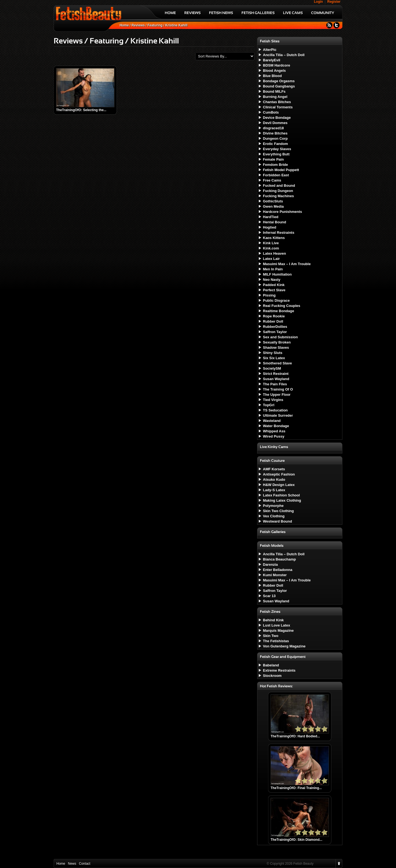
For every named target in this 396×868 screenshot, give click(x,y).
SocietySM (272, 368)
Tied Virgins (273, 400)
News (72, 864)
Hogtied (269, 227)
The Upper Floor (277, 395)
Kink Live (271, 243)
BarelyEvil (272, 60)
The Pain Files (275, 384)
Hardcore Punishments (282, 212)
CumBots (271, 112)
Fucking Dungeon (278, 191)
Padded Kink (274, 285)
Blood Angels (274, 71)
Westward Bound (277, 521)
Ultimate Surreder (278, 415)
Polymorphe (273, 506)
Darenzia (270, 565)
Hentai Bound (275, 222)
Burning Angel (275, 97)
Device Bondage (277, 118)
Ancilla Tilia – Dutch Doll (284, 55)
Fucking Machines (278, 196)
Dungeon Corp (275, 138)
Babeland (271, 665)
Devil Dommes (275, 123)
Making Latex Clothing (282, 500)
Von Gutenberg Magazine (284, 646)
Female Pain (273, 159)
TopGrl (269, 405)
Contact (85, 864)
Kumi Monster (275, 575)
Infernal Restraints (279, 233)
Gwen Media (273, 206)
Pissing (269, 295)
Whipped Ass (274, 431)
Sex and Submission (280, 337)
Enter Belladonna (278, 570)
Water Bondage (276, 426)
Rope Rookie (274, 316)
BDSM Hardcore (277, 65)
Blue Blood (272, 76)
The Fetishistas (276, 641)
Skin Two (271, 636)
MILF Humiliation (277, 274)
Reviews (138, 25)
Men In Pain (273, 269)
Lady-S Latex (274, 490)
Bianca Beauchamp (279, 559)
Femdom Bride (275, 165)
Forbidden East (276, 175)
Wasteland (272, 421)
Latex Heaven (274, 253)
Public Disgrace (276, 300)
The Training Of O (278, 389)
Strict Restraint (276, 374)
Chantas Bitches (277, 102)
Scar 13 (269, 596)
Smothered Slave (277, 363)
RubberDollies (275, 327)
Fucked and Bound (279, 186)
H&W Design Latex (279, 485)
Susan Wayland (276, 379)
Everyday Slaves (277, 149)
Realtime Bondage (278, 311)
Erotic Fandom (275, 144)
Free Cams (272, 180)
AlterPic (270, 50)
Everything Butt (276, 154)
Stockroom (272, 676)
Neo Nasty (272, 280)
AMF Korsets (274, 469)
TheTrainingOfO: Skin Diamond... (296, 840)
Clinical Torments (278, 107)
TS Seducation (275, 410)
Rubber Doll (273, 321)
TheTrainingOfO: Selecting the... (81, 110)
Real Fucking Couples (282, 306)
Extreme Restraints (279, 670)
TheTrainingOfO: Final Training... (296, 788)
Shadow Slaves (276, 348)
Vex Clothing (274, 516)
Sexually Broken (277, 342)
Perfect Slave (274, 290)
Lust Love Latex (277, 625)
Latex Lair (271, 259)
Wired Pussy (274, 436)
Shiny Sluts (273, 353)
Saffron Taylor (275, 332)
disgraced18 (273, 128)
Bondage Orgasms (279, 81)
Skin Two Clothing (278, 511)
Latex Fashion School (281, 495)
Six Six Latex (274, 358)
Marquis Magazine (278, 631)
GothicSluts (273, 201)
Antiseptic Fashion (279, 474)
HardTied (271, 217)
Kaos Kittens (274, 238)
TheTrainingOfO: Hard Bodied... (295, 736)
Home (124, 25)
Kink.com (271, 248)
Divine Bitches (275, 133)
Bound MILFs (274, 91)
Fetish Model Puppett (281, 170)
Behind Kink (273, 620)
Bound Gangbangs (279, 86)
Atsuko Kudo (274, 480)
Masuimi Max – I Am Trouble (287, 264)
